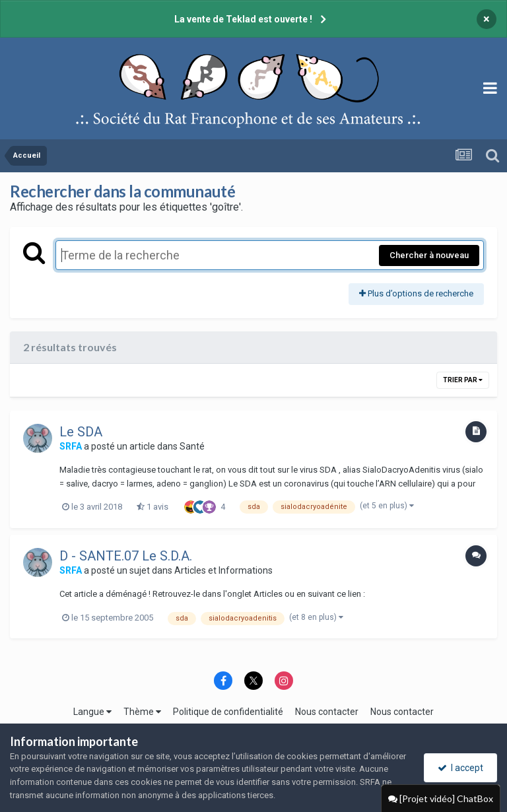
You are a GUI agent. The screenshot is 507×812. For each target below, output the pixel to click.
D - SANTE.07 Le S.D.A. (126, 556)
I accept (460, 768)
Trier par (463, 380)
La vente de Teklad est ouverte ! (243, 19)
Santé (192, 446)
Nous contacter (327, 712)
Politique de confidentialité (228, 712)
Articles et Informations (223, 570)
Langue (92, 712)
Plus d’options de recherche (416, 293)
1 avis (152, 507)
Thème (142, 712)
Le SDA (81, 432)
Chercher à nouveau (429, 255)
